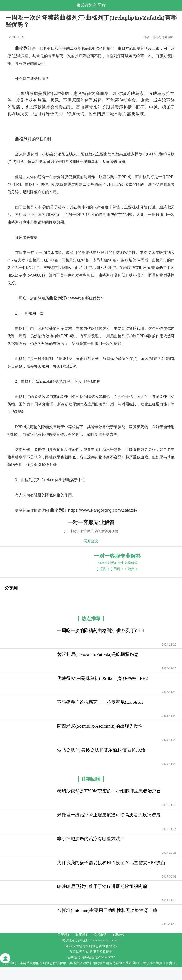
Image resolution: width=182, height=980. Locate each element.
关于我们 (64, 935)
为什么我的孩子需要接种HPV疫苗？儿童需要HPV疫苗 (111, 863)
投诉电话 (100, 935)
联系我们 (82, 935)
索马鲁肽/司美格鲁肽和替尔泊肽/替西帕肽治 (101, 750)
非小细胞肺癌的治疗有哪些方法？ (91, 839)
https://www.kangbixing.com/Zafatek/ (103, 510)
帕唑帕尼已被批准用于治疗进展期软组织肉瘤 (102, 886)
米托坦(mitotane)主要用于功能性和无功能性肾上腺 (107, 910)
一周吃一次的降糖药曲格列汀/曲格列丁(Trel (100, 631)
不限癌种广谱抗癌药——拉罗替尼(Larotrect (100, 702)
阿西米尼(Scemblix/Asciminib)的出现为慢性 (100, 726)
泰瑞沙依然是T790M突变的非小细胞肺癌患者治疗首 (109, 791)
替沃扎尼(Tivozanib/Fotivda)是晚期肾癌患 (98, 654)
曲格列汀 (23, 48)
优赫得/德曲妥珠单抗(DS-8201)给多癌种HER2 (102, 678)
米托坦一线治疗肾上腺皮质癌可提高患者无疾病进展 (109, 815)
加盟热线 (118, 935)
